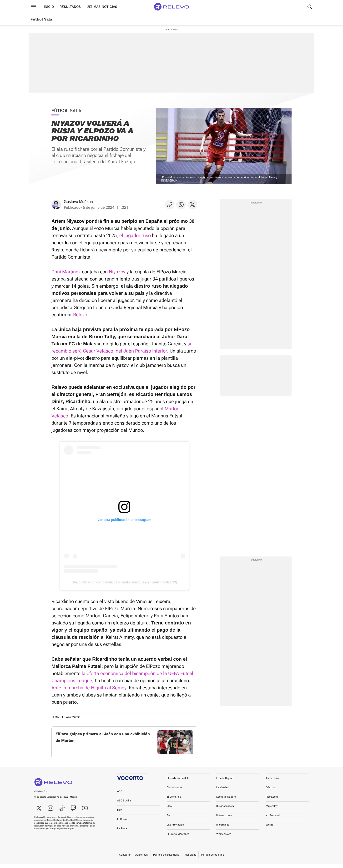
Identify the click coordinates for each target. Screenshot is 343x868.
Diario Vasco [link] (174, 791)
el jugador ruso (135, 235)
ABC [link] (120, 795)
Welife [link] (270, 829)
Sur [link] (169, 819)
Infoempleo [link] (223, 829)
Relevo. (81, 315)
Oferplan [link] (271, 791)
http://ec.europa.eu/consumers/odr (58, 832)
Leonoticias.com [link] (226, 801)
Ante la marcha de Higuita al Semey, (90, 688)
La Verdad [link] (222, 791)
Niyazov (117, 272)
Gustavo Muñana (78, 202)
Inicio (49, 7)
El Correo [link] (123, 823)
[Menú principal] (33, 7)
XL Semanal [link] (273, 819)
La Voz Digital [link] (224, 782)
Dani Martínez (66, 272)
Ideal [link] (170, 810)
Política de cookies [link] (212, 859)
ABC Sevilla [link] (124, 804)
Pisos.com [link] (272, 801)
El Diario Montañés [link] (178, 838)
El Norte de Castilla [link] (178, 782)
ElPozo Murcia (71, 717)
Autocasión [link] (272, 782)
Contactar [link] (125, 859)
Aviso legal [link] (142, 859)
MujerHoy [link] (272, 810)
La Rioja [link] (122, 832)
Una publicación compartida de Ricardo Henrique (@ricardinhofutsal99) (124, 582)
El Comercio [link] (174, 801)
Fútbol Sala (41, 19)
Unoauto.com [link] (224, 819)
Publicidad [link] (190, 859)
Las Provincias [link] (175, 829)
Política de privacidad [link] (166, 859)
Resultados (70, 7)
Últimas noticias (102, 7)
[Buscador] (310, 7)
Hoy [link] (119, 814)
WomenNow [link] (223, 838)
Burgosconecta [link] (225, 810)
